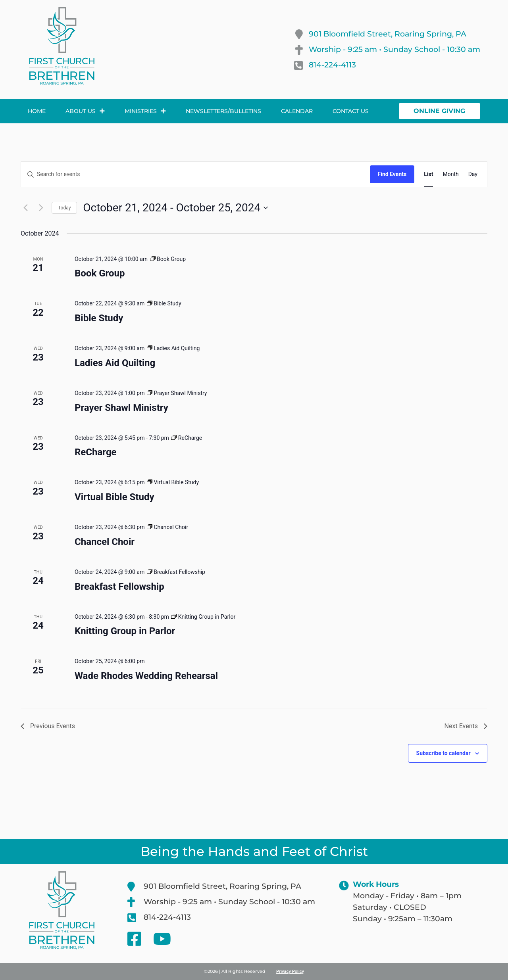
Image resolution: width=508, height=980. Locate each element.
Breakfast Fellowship (119, 587)
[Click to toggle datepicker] (175, 208)
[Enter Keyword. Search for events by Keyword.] (195, 174)
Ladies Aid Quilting (115, 363)
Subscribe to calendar (444, 753)
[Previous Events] (25, 208)
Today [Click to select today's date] (64, 208)
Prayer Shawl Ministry (121, 408)
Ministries (145, 111)
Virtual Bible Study (114, 497)
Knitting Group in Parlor (125, 631)
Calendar (297, 111)
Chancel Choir (105, 542)
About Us (85, 111)
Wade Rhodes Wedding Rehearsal (146, 676)
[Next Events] (41, 208)
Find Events (392, 174)
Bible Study (99, 318)
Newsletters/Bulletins (223, 111)
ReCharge (96, 452)
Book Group (100, 273)
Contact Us (351, 111)
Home (37, 111)
